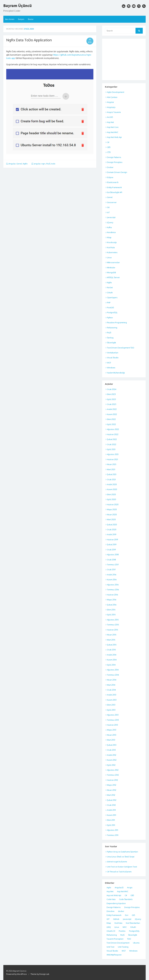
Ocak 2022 (112, 444)
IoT (108, 212)
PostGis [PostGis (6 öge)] (122, 931)
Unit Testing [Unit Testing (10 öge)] (123, 947)
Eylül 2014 (111, 665)
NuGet (110, 287)
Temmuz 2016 (113, 590)
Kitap (109, 237)
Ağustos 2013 (113, 715)
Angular (12, 164)
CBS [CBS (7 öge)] (132, 895)
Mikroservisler (113, 262)
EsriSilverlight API (115, 192)
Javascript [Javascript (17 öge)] (127, 919)
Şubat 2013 (112, 745)
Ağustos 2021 (113, 454)
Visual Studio (113, 358)
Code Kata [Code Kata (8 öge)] (111, 899)
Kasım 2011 (112, 815)
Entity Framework (114, 187)
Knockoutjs (112, 242)
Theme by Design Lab (40, 974)
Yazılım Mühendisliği (116, 373)
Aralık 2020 (112, 484)
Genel (19, 164)
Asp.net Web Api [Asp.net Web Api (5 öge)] (114, 895)
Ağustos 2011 (113, 830)
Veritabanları (113, 353)
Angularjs (111, 107)
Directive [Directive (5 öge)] (111, 911)
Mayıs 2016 (112, 600)
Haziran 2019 (112, 540)
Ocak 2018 (111, 560)
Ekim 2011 (111, 820)
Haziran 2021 (112, 459)
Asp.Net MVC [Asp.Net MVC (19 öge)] (123, 891)
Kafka (109, 227)
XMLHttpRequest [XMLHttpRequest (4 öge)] (114, 955)
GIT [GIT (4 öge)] (108, 919)
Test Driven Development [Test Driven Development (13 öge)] (118, 943)
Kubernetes (112, 252)
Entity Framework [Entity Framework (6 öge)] (114, 915)
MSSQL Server (113, 277)
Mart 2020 (111, 519)
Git (108, 207)
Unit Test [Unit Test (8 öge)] (110, 947)
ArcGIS (110, 117)
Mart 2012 (111, 795)
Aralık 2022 (112, 409)
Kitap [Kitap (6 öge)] (109, 923)
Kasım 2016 (112, 580)
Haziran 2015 (113, 630)
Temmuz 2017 (113, 565)
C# (108, 142)
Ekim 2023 (111, 394)
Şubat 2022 (112, 439)
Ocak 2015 (111, 650)
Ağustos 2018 (113, 555)
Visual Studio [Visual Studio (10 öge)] (112, 951)
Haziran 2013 (112, 725)
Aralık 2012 (112, 755)
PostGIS (110, 308)
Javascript (111, 217)
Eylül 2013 (111, 710)
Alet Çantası (112, 97)
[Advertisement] (124, 59)
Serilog (110, 338)
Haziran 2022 (113, 434)
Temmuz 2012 (113, 775)
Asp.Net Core (113, 127)
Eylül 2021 (111, 449)
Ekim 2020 (111, 494)
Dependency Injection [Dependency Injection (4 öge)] (116, 903)
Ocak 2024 (112, 389)
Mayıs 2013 (112, 730)
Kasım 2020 (112, 489)
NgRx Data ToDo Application (29, 40)
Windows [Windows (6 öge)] (133, 951)
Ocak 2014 (111, 690)
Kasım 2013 (112, 700)
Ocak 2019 (111, 550)
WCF (109, 363)
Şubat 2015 (112, 645)
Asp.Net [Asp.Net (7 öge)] (110, 891)
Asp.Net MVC (113, 132)
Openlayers (112, 297)
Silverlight (111, 343)
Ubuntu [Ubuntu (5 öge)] (136, 943)
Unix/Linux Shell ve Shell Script (121, 857)
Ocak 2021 (111, 479)
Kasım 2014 (112, 660)
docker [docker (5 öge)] (121, 911)
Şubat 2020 (112, 525)
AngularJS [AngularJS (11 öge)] (119, 887)
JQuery (110, 222)
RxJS (48, 164)
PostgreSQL (112, 312)
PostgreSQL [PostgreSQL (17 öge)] (134, 931)
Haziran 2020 (113, 504)
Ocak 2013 (111, 750)
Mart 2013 (111, 740)
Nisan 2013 (112, 735)
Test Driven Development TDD (121, 348)
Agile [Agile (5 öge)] (109, 887)
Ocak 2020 (112, 529)
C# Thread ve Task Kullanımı (119, 872)
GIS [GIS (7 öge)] (133, 915)
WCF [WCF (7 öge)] (124, 951)
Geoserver (112, 202)
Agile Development (116, 92)
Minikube (111, 268)
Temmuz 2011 (113, 835)
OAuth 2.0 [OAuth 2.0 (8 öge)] (111, 931)
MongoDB (111, 272)
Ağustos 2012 (113, 770)
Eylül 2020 (112, 499)
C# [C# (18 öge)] (126, 895)
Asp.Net (110, 122)
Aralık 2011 (111, 810)
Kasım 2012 (112, 760)
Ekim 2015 (111, 610)
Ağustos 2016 (113, 585)
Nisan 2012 (112, 790)
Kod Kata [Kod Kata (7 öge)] (118, 923)
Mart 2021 (111, 469)
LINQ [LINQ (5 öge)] (109, 927)
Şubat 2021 (112, 474)
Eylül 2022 (111, 424)
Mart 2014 (111, 685)
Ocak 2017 (111, 569)
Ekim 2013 (111, 705)
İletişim (21, 19)
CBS (109, 147)
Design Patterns (114, 157)
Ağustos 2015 (113, 620)
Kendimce (111, 232)
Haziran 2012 (112, 780)
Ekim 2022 (111, 419)
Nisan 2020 (112, 515)
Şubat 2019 (112, 544)
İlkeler (31, 19)
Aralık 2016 (112, 575)
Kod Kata (111, 247)
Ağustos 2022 (113, 429)
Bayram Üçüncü (17, 6)
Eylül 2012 (111, 765)
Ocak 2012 (111, 805)
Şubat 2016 (112, 605)
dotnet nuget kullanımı (117, 862)
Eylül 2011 (111, 825)
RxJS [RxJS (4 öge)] (122, 935)
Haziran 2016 (113, 595)
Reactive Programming (117, 322)
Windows (111, 368)
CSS (109, 152)
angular (37, 164)
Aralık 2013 (112, 695)
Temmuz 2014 (113, 675)
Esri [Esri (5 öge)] (127, 915)
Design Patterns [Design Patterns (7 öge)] (114, 907)
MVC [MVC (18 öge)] (125, 927)
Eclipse (110, 177)
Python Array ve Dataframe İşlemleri (122, 852)
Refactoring (112, 328)
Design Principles (115, 162)
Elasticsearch (113, 182)
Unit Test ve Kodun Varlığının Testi (122, 867)
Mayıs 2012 (112, 785)
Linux (109, 257)
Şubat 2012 (112, 800)
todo (53, 164)
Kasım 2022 (112, 414)
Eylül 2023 (111, 399)
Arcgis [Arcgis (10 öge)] (130, 887)
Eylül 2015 (111, 615)
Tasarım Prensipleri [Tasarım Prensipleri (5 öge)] (115, 939)
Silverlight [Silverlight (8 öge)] (133, 935)
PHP (109, 303)
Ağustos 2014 (113, 670)
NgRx (25, 164)
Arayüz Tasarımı (114, 112)
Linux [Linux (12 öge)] (117, 927)
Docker (110, 167)
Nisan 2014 (112, 680)
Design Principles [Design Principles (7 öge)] (132, 907)
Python (110, 318)
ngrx (43, 164)
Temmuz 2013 (113, 720)
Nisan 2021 (112, 464)
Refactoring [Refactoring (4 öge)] (112, 935)
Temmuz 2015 (113, 625)
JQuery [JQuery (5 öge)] (138, 919)
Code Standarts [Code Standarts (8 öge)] (126, 899)
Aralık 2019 (112, 534)
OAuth (110, 293)
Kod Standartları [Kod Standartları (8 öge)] (133, 923)
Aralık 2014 (112, 655)
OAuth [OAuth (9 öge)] (133, 927)
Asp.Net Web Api (114, 137)
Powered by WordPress (17, 974)
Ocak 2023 (112, 404)
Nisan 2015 (112, 635)
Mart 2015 (111, 640)
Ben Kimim (10, 19)
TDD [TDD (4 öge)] (129, 939)
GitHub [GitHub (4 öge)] (116, 919)
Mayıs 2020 (112, 509)
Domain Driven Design (117, 172)
